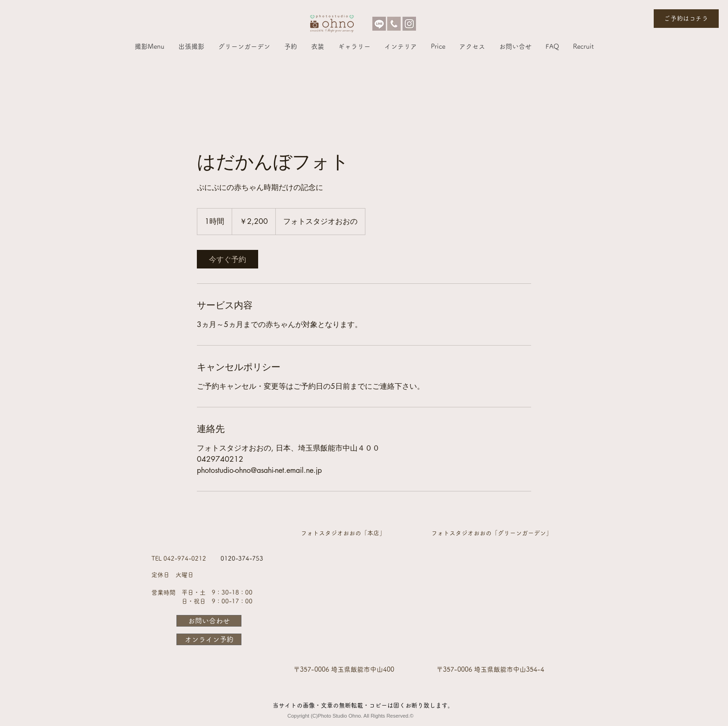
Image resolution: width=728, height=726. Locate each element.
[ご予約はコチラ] (686, 19)
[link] (227, 259)
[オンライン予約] (209, 639)
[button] (149, 46)
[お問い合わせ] (209, 621)
